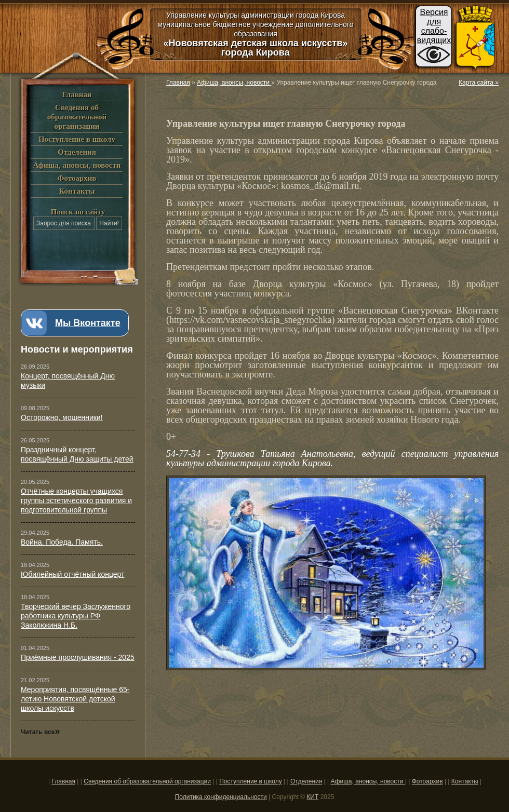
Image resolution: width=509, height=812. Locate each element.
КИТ (312, 797)
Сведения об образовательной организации (77, 117)
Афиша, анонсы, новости (77, 165)
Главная (77, 94)
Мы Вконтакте (88, 323)
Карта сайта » (479, 83)
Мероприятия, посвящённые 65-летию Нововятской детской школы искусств (75, 699)
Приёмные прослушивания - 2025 (78, 657)
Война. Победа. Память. (62, 542)
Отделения (77, 152)
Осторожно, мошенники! (62, 417)
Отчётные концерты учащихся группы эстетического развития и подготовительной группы (76, 500)
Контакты (77, 191)
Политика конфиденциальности (221, 797)
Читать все (40, 732)
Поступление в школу (77, 139)
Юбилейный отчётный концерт (73, 574)
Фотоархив (77, 178)
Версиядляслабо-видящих (434, 26)
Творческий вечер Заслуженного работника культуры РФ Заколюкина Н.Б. (76, 616)
